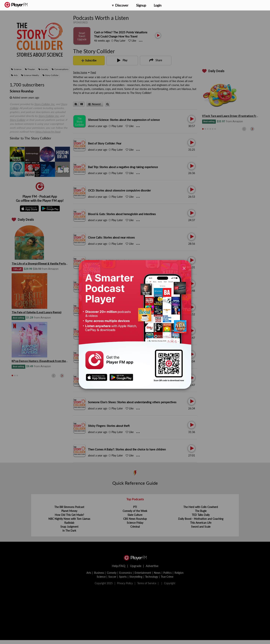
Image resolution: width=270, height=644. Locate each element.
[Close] (184, 268)
